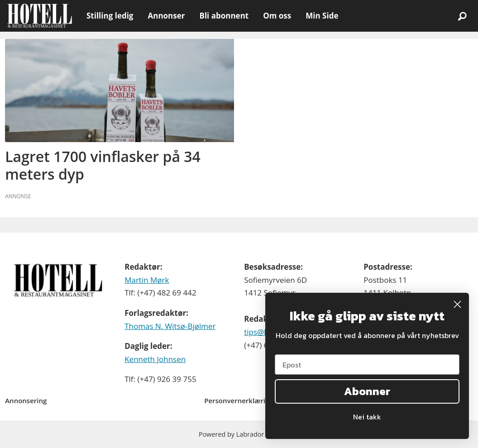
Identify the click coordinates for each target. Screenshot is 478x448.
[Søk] (462, 16)
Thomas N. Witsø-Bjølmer (170, 326)
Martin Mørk (147, 280)
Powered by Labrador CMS (239, 434)
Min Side (322, 16)
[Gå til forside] (40, 16)
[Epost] (367, 365)
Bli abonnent (224, 16)
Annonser (166, 16)
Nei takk (367, 417)
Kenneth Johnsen (155, 359)
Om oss (277, 16)
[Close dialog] (457, 304)
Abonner (367, 391)
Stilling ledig (110, 16)
